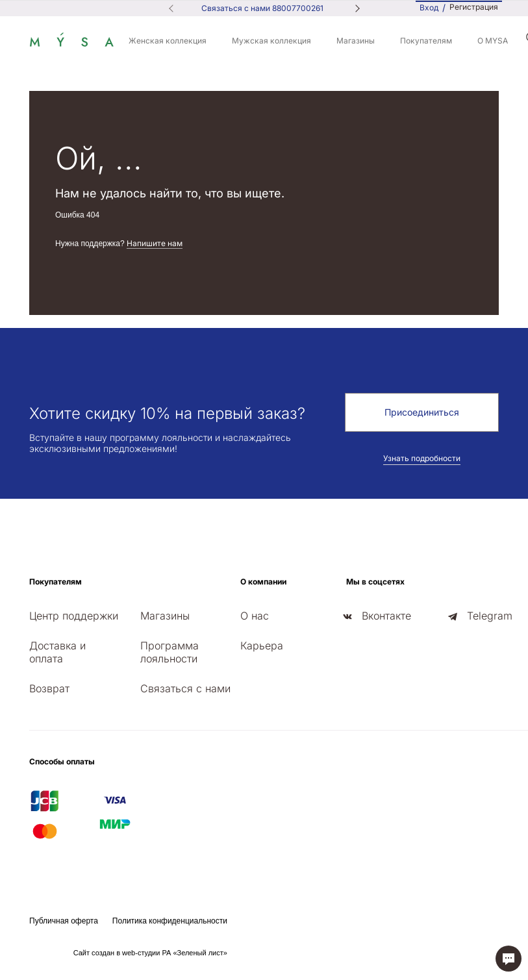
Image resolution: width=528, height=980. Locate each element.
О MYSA (493, 41)
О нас (255, 616)
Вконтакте (386, 616)
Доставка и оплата (57, 652)
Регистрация (474, 7)
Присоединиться (422, 412)
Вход (429, 7)
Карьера (262, 646)
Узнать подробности (422, 458)
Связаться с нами (185, 688)
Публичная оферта (64, 921)
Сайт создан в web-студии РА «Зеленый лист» (150, 953)
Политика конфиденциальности (170, 921)
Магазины (356, 41)
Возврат (49, 688)
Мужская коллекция (271, 41)
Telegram (490, 616)
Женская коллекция (168, 41)
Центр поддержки (74, 616)
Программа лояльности (170, 652)
